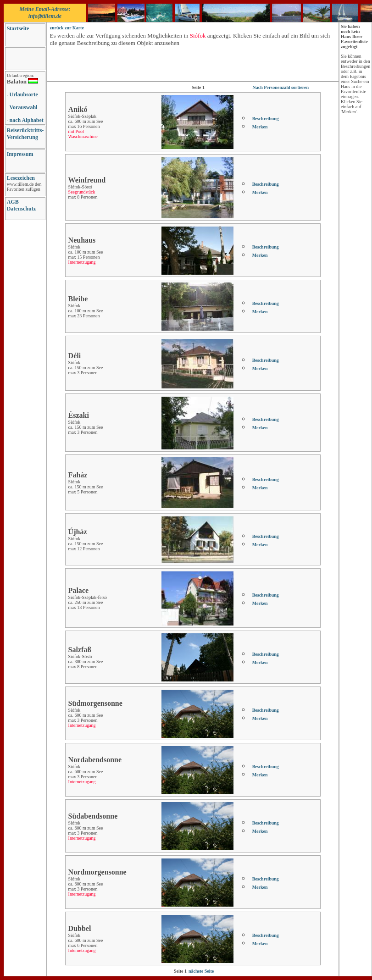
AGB (13, 202)
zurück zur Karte (67, 28)
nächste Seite (201, 971)
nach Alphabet (27, 120)
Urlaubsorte (24, 94)
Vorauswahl (24, 107)
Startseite (18, 28)
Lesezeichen (21, 178)
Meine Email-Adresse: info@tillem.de (45, 13)
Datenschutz (21, 209)
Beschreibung (266, 119)
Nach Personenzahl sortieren (281, 87)
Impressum (20, 154)
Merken (260, 127)
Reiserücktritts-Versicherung (25, 134)
